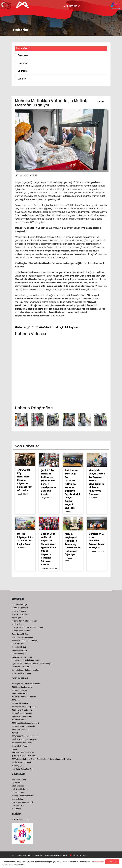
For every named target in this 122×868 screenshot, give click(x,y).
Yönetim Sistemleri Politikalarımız (25, 641)
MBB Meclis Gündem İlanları (22, 687)
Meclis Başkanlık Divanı (20, 634)
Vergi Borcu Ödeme (19, 779)
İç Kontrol (15, 749)
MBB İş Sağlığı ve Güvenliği (22, 762)
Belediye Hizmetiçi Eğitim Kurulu (24, 621)
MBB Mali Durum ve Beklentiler (23, 726)
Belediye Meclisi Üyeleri (21, 631)
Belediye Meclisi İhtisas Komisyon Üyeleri (27, 627)
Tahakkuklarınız (18, 786)
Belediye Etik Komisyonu (21, 614)
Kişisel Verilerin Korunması (22, 657)
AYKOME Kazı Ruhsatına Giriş (23, 802)
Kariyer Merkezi (17, 799)
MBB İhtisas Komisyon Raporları (24, 697)
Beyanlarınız (16, 783)
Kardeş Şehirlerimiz (19, 647)
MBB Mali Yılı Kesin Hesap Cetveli (24, 707)
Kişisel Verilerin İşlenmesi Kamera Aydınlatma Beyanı (32, 664)
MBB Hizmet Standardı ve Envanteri (25, 723)
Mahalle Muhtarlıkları (20, 650)
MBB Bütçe (16, 700)
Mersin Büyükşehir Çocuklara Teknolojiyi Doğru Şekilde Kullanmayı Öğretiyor (73, 544)
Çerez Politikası (97, 862)
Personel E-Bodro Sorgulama (23, 796)
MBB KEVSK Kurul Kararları (22, 717)
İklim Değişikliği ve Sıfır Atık (22, 769)
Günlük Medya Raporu (20, 746)
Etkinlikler (23, 71)
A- (98, 101)
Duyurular (23, 55)
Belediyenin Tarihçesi (20, 605)
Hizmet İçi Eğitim (18, 766)
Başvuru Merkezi (18, 806)
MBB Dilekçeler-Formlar (21, 730)
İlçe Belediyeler (17, 644)
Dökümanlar (16, 809)
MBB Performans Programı (22, 713)
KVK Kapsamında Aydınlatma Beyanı (25, 660)
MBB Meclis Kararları (19, 690)
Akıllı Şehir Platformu (20, 789)
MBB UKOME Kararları (20, 694)
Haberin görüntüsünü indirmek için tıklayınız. (47, 327)
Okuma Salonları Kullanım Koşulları (25, 670)
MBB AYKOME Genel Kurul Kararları (25, 736)
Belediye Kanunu (18, 624)
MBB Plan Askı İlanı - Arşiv (22, 743)
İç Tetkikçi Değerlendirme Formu (24, 756)
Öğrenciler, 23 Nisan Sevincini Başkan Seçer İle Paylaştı (97, 541)
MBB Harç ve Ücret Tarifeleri (22, 710)
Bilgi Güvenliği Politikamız (21, 673)
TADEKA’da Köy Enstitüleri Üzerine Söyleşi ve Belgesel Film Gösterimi (25, 480)
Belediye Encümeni (19, 611)
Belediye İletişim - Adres (21, 819)
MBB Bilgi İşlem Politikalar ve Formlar (26, 684)
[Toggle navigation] (116, 6)
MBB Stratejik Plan (19, 720)
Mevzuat (15, 733)
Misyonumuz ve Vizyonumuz (22, 637)
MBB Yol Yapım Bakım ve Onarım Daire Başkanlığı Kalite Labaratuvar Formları (41, 759)
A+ (102, 101)
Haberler (23, 63)
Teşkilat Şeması (17, 618)
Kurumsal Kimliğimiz (19, 654)
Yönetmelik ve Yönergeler (21, 667)
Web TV (22, 79)
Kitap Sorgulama (18, 792)
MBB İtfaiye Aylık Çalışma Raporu (24, 739)
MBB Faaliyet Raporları (20, 703)
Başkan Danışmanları (20, 608)
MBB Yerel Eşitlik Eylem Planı (23, 753)
